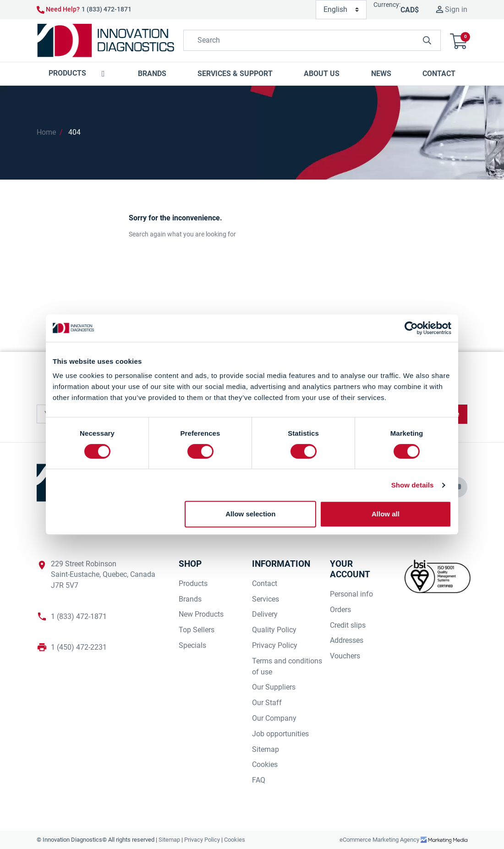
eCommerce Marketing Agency (380, 840)
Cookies (265, 764)
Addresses (347, 640)
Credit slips (348, 625)
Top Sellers (197, 630)
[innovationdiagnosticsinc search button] (427, 40)
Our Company (274, 718)
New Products (201, 614)
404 (74, 132)
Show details (413, 485)
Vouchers (345, 656)
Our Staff (267, 703)
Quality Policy (274, 630)
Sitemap (266, 749)
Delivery (265, 614)
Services (266, 599)
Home (46, 132)
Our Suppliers (274, 687)
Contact (265, 583)
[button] (459, 41)
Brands (190, 599)
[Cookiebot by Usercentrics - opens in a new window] (411, 328)
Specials (192, 645)
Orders (340, 610)
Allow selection (250, 514)
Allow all (386, 514)
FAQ (259, 780)
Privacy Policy (275, 645)
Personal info (351, 594)
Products (193, 583)
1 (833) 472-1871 (107, 9)
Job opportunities (280, 734)
